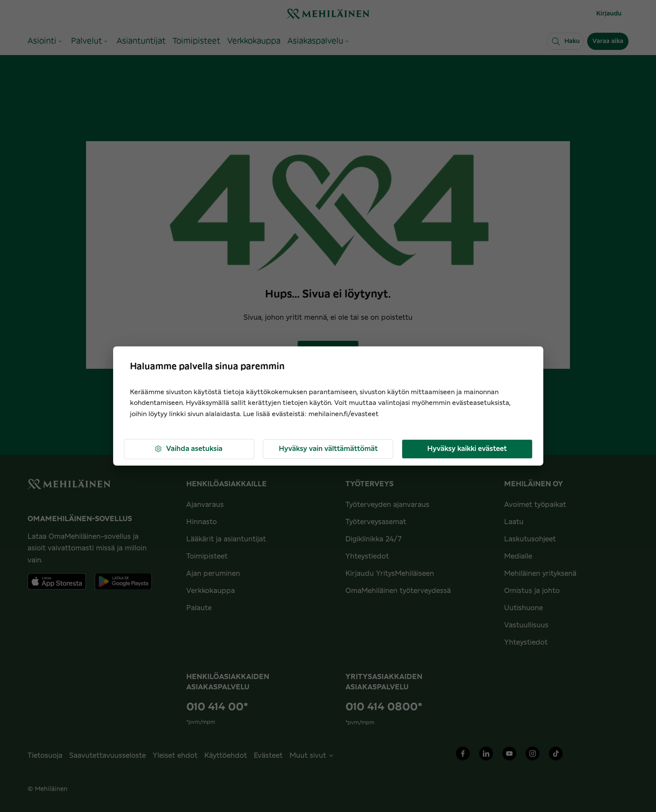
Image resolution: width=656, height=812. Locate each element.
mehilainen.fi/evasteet (343, 414)
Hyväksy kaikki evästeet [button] (467, 449)
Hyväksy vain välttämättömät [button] (328, 449)
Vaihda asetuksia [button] (188, 449)
